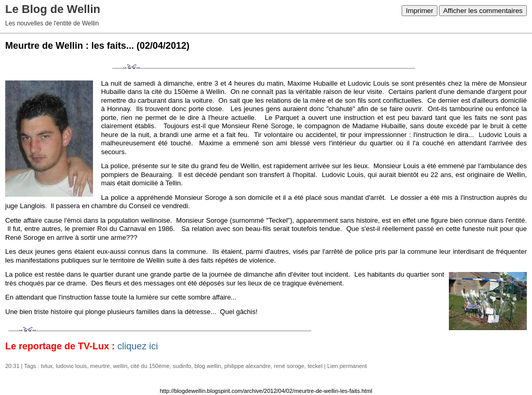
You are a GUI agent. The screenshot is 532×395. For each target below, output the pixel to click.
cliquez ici (138, 346)
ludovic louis (71, 366)
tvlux (47, 366)
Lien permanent (347, 366)
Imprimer (420, 11)
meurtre (100, 366)
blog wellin (208, 366)
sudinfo (182, 366)
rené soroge (289, 366)
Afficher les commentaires (483, 11)
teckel (315, 366)
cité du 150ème (150, 366)
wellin (121, 366)
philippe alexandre (248, 366)
